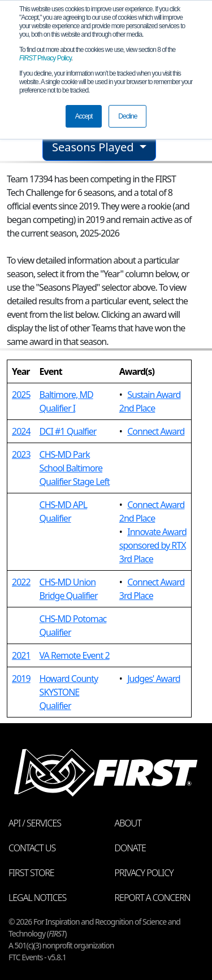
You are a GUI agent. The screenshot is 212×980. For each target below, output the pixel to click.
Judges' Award (153, 679)
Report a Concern (153, 898)
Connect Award (156, 431)
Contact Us (32, 848)
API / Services (35, 823)
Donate (130, 848)
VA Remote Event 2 (75, 655)
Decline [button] (127, 116)
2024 (21, 431)
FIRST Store (31, 873)
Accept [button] (84, 116)
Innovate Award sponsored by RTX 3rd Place (153, 545)
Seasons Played (94, 147)
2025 (21, 395)
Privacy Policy (45, 58)
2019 (21, 679)
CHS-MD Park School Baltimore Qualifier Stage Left (75, 468)
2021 (21, 655)
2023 (21, 454)
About (128, 823)
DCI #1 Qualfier (68, 431)
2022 (21, 582)
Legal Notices (37, 898)
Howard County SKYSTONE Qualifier (69, 692)
